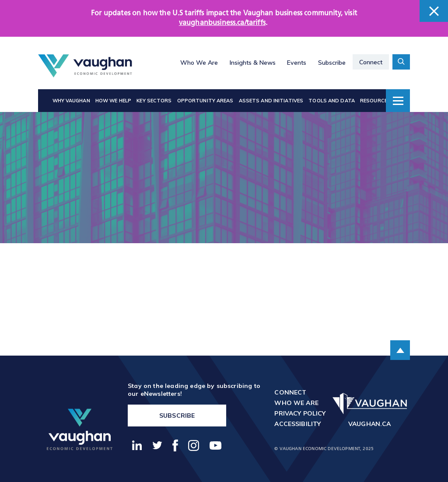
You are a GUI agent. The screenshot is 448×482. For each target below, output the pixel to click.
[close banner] (434, 11)
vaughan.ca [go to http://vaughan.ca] (370, 424)
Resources (375, 101)
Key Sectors (154, 101)
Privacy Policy (300, 413)
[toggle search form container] (401, 62)
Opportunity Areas (205, 101)
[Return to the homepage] (85, 66)
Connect (371, 62)
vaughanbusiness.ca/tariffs (222, 23)
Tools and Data (332, 101)
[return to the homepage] (80, 429)
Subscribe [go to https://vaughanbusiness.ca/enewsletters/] (177, 416)
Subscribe (332, 63)
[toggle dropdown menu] (398, 101)
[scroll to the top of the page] (400, 350)
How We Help (113, 101)
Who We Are (199, 63)
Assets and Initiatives (271, 101)
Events (297, 63)
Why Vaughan (71, 101)
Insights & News (253, 63)
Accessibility (297, 424)
